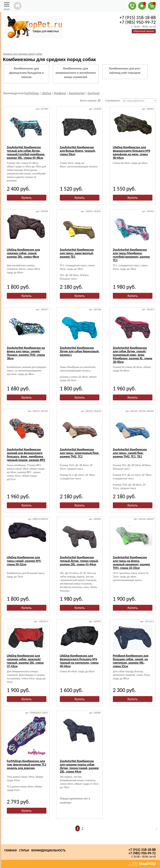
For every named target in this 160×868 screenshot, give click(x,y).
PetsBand (60, 93)
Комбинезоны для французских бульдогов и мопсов (27, 73)
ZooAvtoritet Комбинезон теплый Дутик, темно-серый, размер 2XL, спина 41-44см (79, 561)
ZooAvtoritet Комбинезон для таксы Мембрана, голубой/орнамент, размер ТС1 (131, 255)
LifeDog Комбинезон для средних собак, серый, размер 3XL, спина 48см (23, 253)
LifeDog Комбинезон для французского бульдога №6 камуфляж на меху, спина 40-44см (131, 152)
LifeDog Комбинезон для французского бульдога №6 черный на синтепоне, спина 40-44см (79, 661)
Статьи (24, 850)
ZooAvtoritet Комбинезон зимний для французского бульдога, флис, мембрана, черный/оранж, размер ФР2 (26, 455)
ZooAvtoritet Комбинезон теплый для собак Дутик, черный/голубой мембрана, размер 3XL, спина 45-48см (26, 152)
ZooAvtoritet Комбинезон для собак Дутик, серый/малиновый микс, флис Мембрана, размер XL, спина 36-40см (133, 355)
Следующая (155, 829)
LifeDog (46, 93)
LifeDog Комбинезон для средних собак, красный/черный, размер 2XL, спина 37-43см (25, 661)
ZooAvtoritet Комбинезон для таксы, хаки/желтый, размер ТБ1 (77, 253)
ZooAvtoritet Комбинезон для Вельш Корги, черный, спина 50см (78, 151)
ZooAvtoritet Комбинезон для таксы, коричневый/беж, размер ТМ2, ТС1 (80, 453)
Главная (10, 850)
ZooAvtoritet (77, 93)
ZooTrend (93, 93)
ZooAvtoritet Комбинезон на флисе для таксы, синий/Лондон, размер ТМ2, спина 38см (26, 353)
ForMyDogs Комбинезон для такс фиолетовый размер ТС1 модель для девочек (27, 764)
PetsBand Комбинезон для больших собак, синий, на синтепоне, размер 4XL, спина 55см (131, 661)
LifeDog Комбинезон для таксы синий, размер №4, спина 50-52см (24, 561)
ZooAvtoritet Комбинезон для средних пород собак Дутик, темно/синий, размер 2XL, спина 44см (79, 766)
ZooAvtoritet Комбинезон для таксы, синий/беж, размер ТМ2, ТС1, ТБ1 (130, 453)
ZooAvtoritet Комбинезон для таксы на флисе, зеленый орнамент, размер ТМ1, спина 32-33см (131, 563)
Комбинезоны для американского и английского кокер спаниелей (76, 73)
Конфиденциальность (49, 850)
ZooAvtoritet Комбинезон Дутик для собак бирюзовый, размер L (80, 351)
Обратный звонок (144, 31)
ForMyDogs (32, 93)
